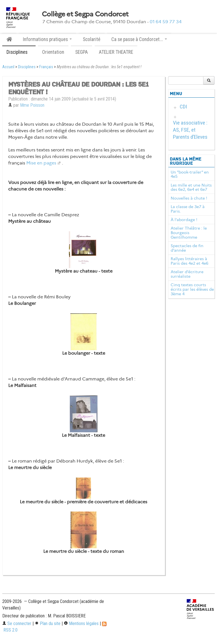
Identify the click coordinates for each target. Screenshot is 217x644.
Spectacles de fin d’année (187, 248)
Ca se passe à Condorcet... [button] (139, 39)
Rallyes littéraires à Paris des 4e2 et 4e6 (189, 261)
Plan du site (48, 623)
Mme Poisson (32, 105)
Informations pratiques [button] (47, 39)
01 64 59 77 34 (166, 22)
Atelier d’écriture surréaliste (187, 274)
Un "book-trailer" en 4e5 (190, 174)
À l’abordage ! (184, 220)
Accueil (8, 67)
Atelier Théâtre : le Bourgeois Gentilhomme (189, 233)
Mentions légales (81, 623)
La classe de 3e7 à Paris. (188, 209)
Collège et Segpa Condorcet (85, 14)
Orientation (53, 52)
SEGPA (82, 52)
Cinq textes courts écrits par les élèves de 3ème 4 (192, 289)
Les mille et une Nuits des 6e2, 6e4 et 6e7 (191, 187)
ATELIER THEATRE (116, 52)
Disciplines (27, 67)
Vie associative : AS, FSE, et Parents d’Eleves (190, 130)
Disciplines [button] (19, 52)
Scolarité (92, 39)
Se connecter (17, 623)
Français (46, 67)
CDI (183, 107)
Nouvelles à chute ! (189, 198)
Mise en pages (41, 163)
